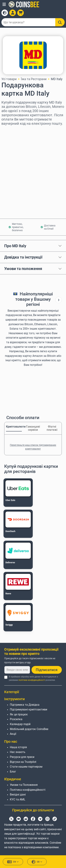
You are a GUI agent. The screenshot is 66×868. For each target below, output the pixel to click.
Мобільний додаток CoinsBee (29, 729)
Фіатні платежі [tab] (52, 428)
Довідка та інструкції (23, 257)
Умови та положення (23, 269)
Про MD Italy (15, 246)
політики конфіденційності (32, 680)
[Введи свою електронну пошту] (17, 670)
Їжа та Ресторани (34, 79)
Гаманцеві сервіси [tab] (33, 428)
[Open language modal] (5, 13)
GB (37, 862)
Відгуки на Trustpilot (23, 762)
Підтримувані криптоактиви (29, 709)
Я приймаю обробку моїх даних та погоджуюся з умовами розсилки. (33, 678)
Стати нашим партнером (26, 767)
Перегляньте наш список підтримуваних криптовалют (33, 447)
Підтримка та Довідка (25, 705)
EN (13, 862)
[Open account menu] (13, 13)
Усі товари (9, 79)
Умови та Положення (24, 785)
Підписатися (47, 670)
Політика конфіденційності (28, 790)
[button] (4, 4)
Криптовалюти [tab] (14, 427)
